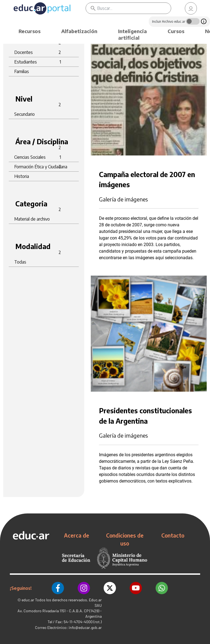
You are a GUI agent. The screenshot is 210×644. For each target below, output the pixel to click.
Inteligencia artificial (132, 34)
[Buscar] (134, 8)
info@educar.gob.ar (85, 627)
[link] (191, 8)
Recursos (30, 31)
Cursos (176, 31)
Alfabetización (79, 31)
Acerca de (77, 535)
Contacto (173, 535)
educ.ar (28, 600)
